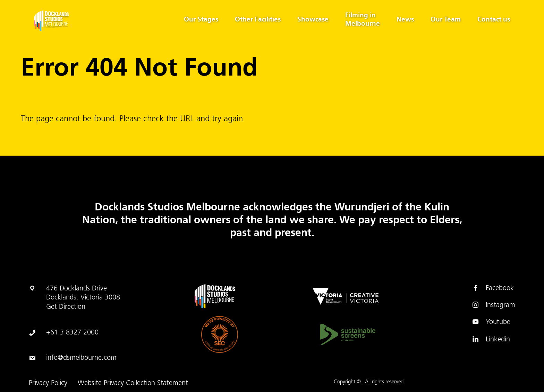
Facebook (493, 288)
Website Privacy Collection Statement (133, 383)
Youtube (491, 322)
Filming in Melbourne (355, 19)
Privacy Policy (48, 383)
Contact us (492, 19)
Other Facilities (246, 19)
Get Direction (66, 307)
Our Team (442, 19)
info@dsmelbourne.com (81, 358)
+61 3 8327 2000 (72, 333)
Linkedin (491, 339)
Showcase (304, 19)
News (400, 19)
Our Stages (186, 19)
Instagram (494, 305)
